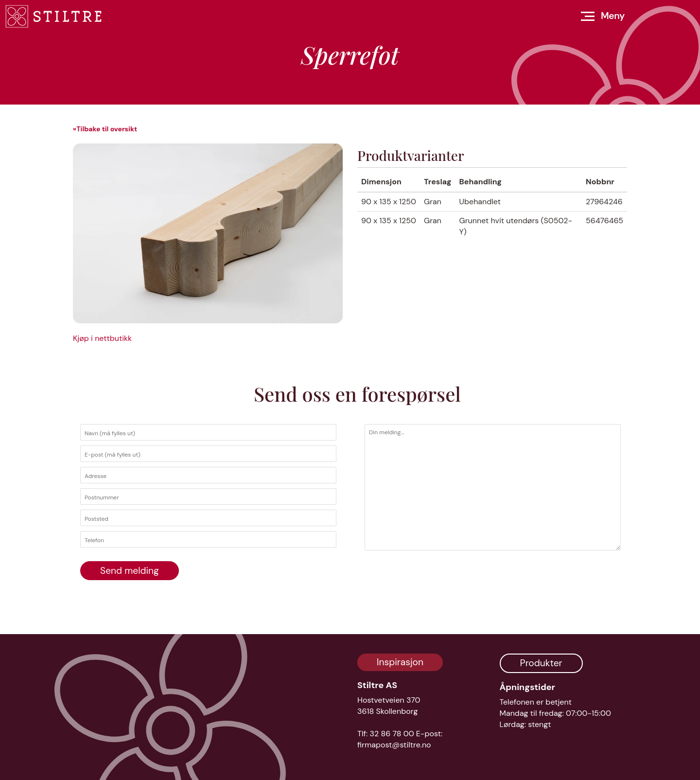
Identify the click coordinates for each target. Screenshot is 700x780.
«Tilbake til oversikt (105, 129)
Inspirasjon (400, 662)
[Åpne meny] (603, 16)
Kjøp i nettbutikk (102, 338)
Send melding (130, 571)
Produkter (541, 663)
